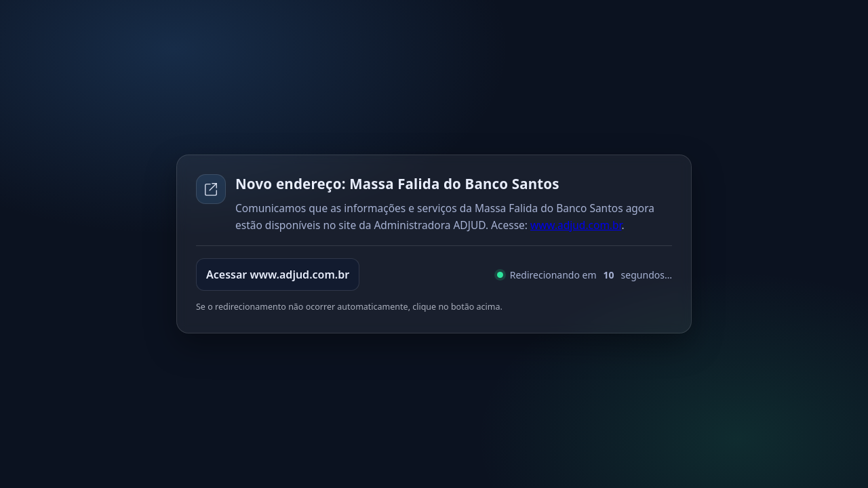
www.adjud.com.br (576, 225)
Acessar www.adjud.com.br (278, 274)
